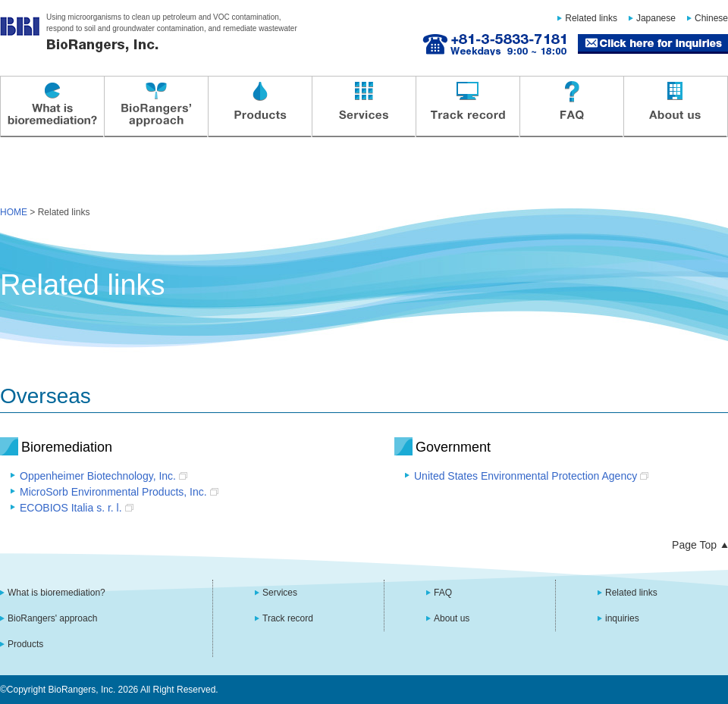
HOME (14, 212)
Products (259, 107)
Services (363, 107)
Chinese (711, 18)
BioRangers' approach (155, 107)
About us (675, 107)
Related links (591, 18)
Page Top (694, 545)
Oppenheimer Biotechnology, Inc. (98, 476)
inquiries (622, 618)
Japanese (656, 18)
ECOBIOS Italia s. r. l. (71, 508)
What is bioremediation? (52, 107)
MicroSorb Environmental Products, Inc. (113, 492)
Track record (467, 107)
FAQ (571, 107)
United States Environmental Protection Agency (526, 476)
